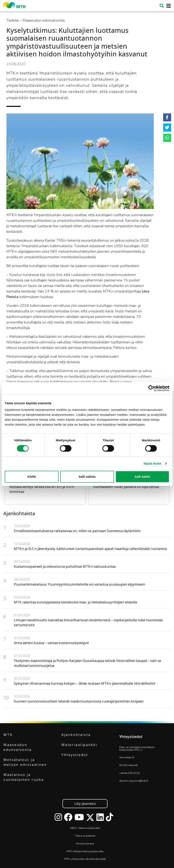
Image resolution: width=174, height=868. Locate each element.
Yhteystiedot (75, 755)
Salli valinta (87, 477)
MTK (8, 735)
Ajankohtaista (76, 735)
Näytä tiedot (153, 463)
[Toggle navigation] (167, 6)
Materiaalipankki (79, 745)
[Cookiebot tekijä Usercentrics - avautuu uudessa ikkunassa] (151, 388)
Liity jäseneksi (85, 804)
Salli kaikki (142, 477)
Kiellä (32, 477)
